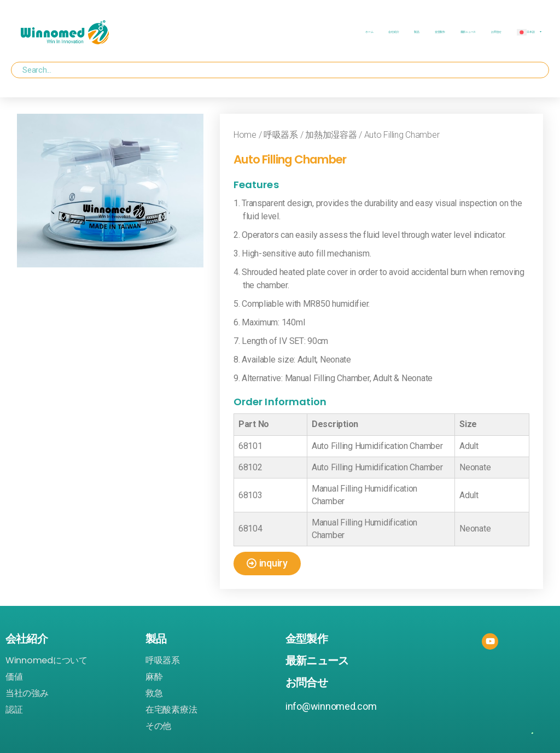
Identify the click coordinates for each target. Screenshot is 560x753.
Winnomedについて (46, 661)
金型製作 (440, 32)
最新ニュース (468, 32)
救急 (154, 693)
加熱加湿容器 (331, 135)
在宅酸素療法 (171, 710)
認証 (14, 710)
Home (245, 135)
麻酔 (154, 677)
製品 (416, 32)
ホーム (369, 32)
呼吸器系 (281, 135)
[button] (267, 564)
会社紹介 (393, 32)
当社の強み (27, 693)
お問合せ (496, 32)
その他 (158, 726)
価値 (14, 677)
